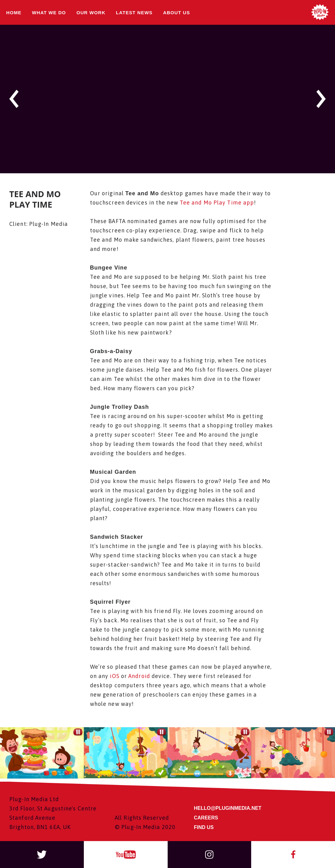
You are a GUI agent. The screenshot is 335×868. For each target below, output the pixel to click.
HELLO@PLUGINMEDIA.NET (228, 808)
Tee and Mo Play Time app (217, 203)
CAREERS (206, 818)
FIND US (204, 827)
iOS (114, 676)
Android (139, 676)
